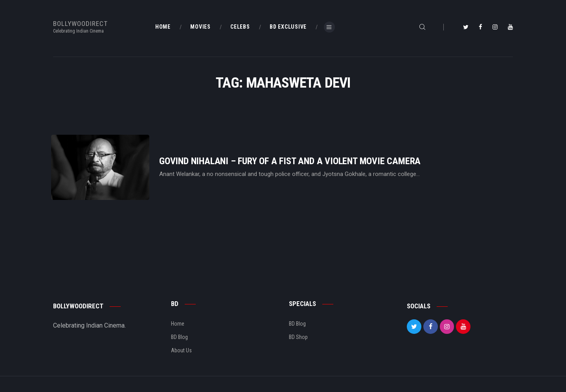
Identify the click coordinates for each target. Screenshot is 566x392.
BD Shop (298, 337)
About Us (181, 350)
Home (178, 324)
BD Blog (179, 337)
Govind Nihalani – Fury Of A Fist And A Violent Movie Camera (290, 161)
